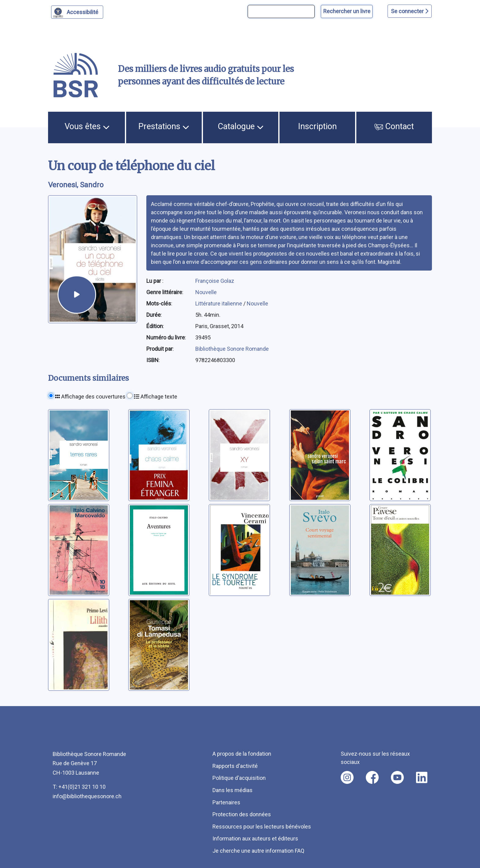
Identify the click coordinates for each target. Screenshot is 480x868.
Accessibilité (83, 11)
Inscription (317, 126)
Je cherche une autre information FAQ (258, 851)
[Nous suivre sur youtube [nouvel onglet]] (397, 777)
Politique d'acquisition (239, 778)
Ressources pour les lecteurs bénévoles (262, 827)
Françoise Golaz (215, 281)
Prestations (164, 126)
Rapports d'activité (235, 766)
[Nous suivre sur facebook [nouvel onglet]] (372, 777)
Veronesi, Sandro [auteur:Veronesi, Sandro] (76, 185)
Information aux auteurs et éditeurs (255, 838)
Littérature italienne (219, 303)
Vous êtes (87, 126)
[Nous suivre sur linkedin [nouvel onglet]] (422, 777)
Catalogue (241, 126)
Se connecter (410, 11)
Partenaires (226, 802)
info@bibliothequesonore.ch (87, 796)
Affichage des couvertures (90, 397)
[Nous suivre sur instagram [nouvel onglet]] (347, 777)
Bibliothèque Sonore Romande (232, 349)
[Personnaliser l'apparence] (77, 12)
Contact (394, 126)
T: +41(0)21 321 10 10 (79, 787)
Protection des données (242, 814)
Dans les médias (232, 790)
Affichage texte (156, 397)
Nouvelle (206, 292)
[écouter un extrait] (77, 295)
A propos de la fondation (242, 754)
